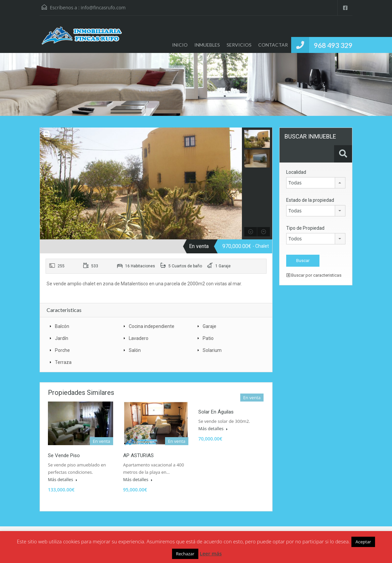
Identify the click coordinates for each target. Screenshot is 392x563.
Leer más (211, 553)
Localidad (296, 172)
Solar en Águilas (216, 412)
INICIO (180, 45)
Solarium (212, 350)
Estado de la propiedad (310, 200)
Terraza (63, 362)
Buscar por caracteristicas (314, 275)
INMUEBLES (207, 45)
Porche (62, 350)
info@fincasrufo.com (103, 7)
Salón (135, 350)
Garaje (209, 326)
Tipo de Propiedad (305, 228)
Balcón (62, 326)
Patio (208, 338)
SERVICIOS (239, 45)
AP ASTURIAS (138, 455)
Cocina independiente (152, 326)
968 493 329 (333, 45)
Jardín (62, 338)
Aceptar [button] (363, 542)
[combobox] (316, 183)
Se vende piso (64, 455)
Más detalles (63, 479)
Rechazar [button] (185, 554)
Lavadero (139, 338)
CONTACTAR (273, 45)
